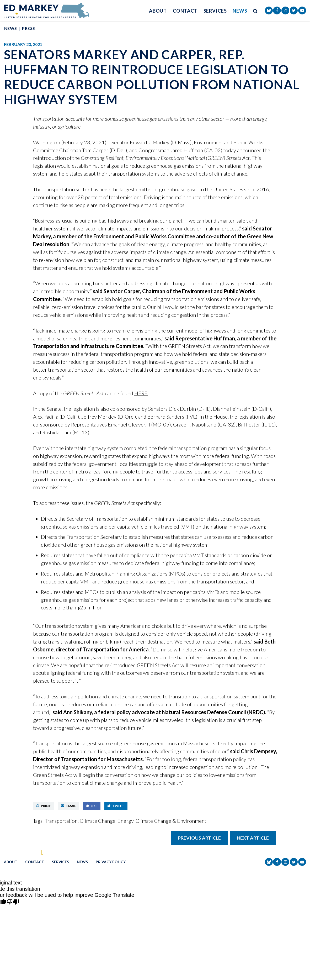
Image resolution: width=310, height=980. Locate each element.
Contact (185, 11)
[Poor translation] (13, 902)
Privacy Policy (111, 862)
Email (68, 806)
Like (92, 806)
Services (215, 11)
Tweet (116, 806)
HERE (141, 393)
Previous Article (199, 838)
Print (44, 806)
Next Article (253, 838)
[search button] (255, 11)
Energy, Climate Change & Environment (162, 821)
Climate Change (98, 821)
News (240, 11)
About (158, 11)
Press (28, 28)
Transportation (61, 821)
